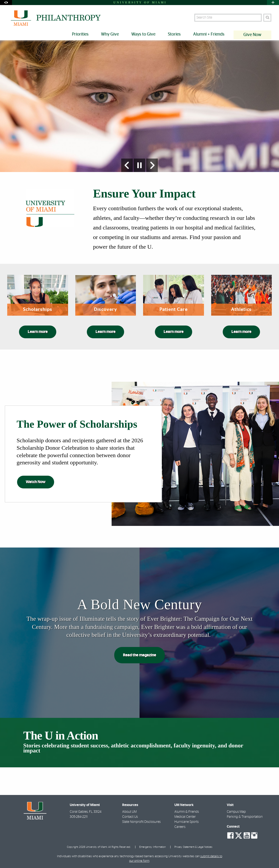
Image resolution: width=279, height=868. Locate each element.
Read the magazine (139, 655)
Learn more (38, 332)
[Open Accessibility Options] (6, 3)
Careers (180, 827)
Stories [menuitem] (174, 34)
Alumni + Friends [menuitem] (209, 34)
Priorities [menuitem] (80, 34)
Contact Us (130, 817)
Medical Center (185, 817)
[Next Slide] (152, 165)
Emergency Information (152, 847)
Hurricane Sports (187, 822)
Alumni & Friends (187, 812)
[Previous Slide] (127, 165)
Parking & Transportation (245, 817)
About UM (129, 812)
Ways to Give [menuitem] (143, 34)
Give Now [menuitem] (252, 35)
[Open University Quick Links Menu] (273, 3)
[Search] (267, 18)
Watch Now (36, 482)
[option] (139, 106)
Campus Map (236, 812)
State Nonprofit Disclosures (141, 822)
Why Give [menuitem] (110, 34)
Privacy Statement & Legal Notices (193, 847)
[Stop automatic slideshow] (139, 165)
